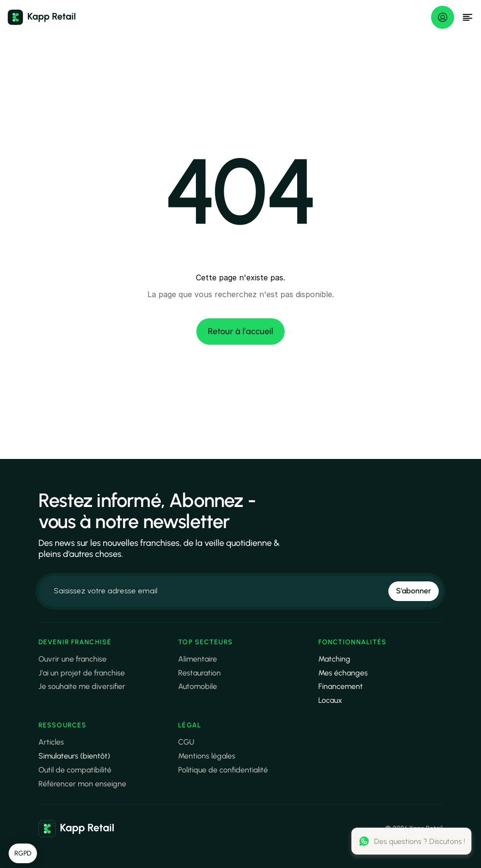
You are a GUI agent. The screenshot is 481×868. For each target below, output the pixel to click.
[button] (23, 854)
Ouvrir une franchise (72, 659)
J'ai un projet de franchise (82, 673)
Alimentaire (198, 659)
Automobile (198, 686)
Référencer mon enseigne (82, 784)
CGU (186, 742)
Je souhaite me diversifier (82, 686)
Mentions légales (207, 756)
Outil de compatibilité (75, 770)
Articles (51, 742)
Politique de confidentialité (223, 770)
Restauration (199, 673)
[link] (76, 829)
